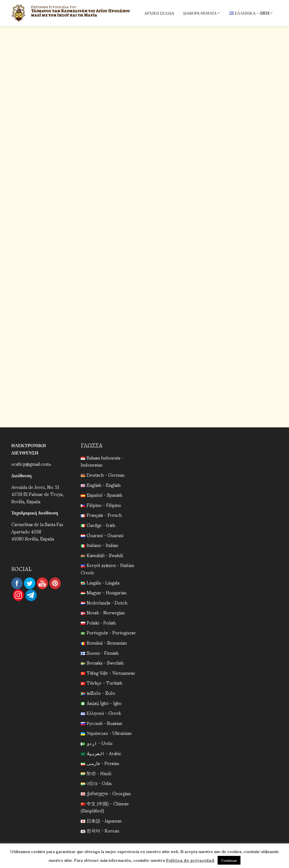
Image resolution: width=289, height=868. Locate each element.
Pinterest (55, 583)
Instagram (18, 595)
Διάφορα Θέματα (202, 13)
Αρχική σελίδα (159, 13)
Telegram (31, 595)
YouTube (42, 583)
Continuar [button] (229, 860)
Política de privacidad (190, 860)
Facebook (17, 583)
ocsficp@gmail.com (30, 464)
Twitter (30, 583)
